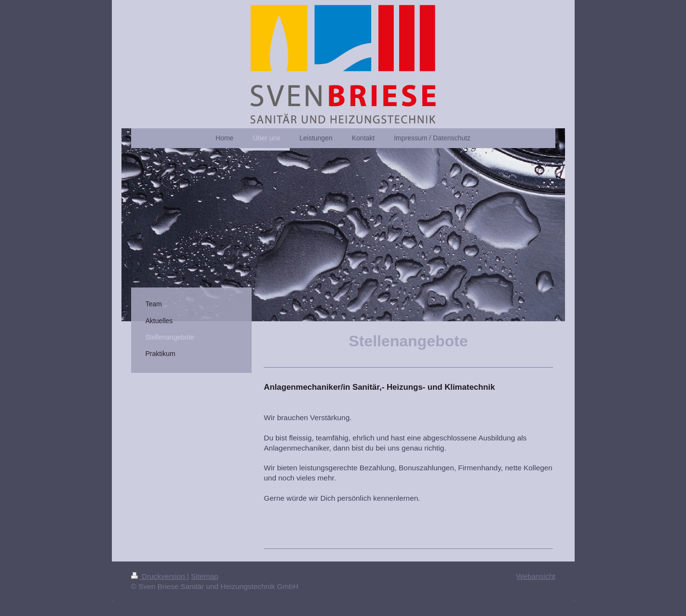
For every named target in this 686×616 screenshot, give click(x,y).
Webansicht (536, 576)
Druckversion (159, 576)
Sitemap (204, 576)
